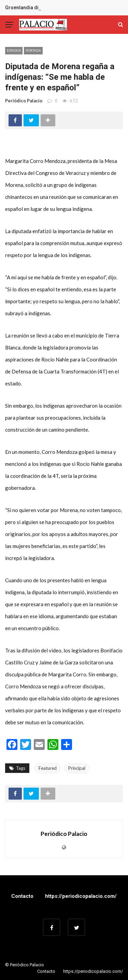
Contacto (22, 896)
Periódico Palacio (24, 101)
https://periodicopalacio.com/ (81, 896)
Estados (14, 50)
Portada (33, 50)
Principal (77, 768)
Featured (48, 768)
